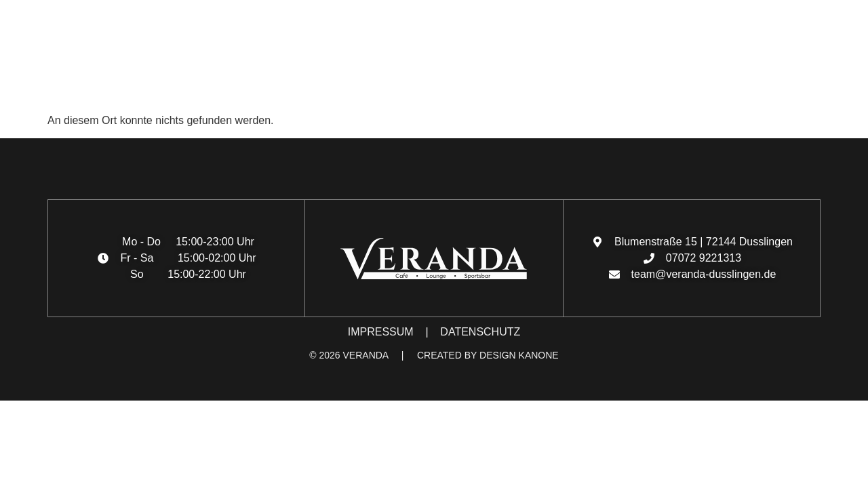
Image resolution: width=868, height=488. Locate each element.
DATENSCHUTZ (480, 332)
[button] (24, 88)
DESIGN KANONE (519, 355)
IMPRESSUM (381, 332)
